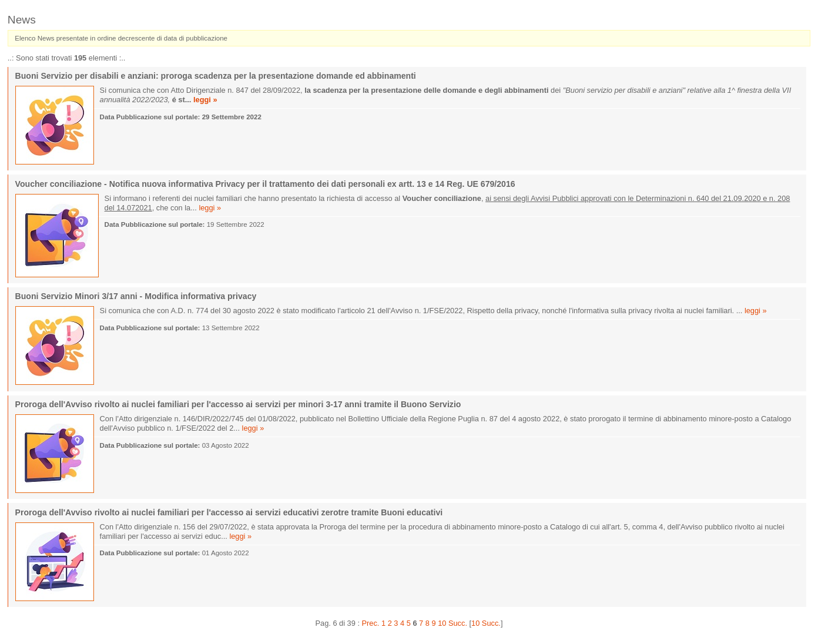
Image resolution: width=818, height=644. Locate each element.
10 (442, 623)
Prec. (371, 623)
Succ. (458, 623)
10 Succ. (486, 623)
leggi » (205, 100)
